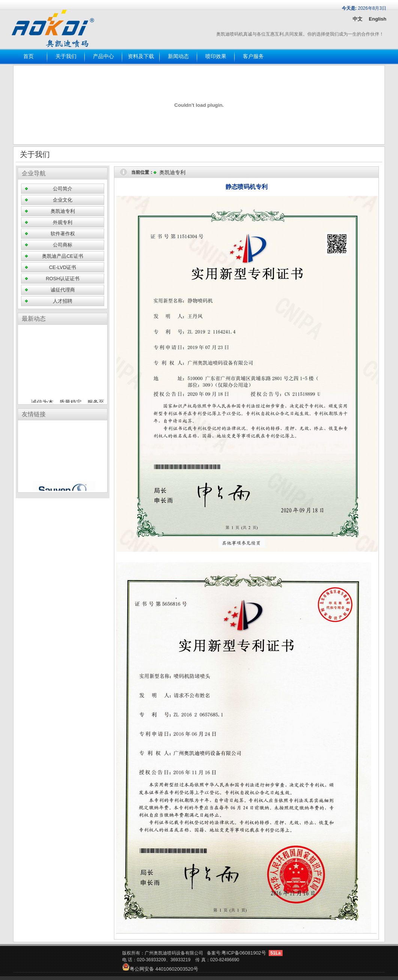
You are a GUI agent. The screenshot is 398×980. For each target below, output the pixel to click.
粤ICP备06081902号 (244, 953)
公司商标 (63, 245)
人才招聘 (63, 301)
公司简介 (63, 189)
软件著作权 (63, 234)
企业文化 (63, 200)
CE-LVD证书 (63, 267)
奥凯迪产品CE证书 (62, 256)
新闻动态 (178, 56)
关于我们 (66, 56)
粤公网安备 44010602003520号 (160, 969)
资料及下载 (141, 56)
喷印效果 (216, 56)
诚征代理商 (63, 290)
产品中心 (103, 56)
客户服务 (253, 56)
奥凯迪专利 (63, 211)
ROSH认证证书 (63, 279)
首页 (28, 56)
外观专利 (63, 222)
